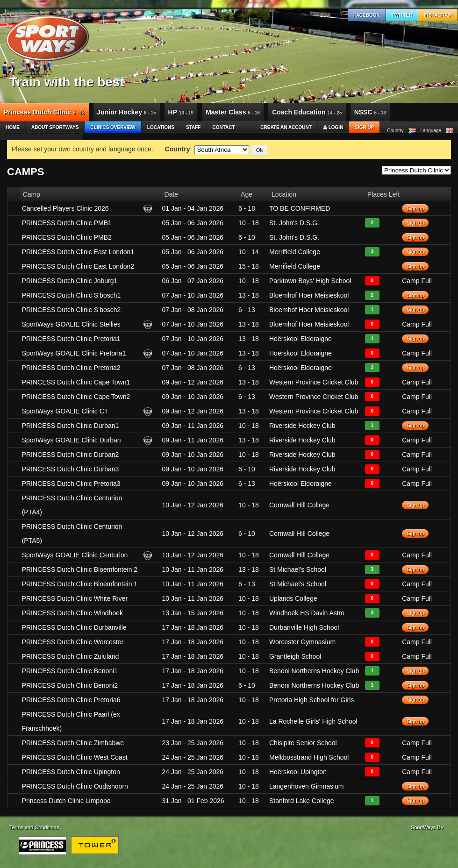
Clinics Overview (113, 127)
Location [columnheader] (284, 194)
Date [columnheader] (172, 194)
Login (333, 127)
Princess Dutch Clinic (44, 112)
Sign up (364, 127)
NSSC (370, 112)
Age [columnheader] (247, 194)
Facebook (367, 15)
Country (178, 149)
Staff (193, 127)
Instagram (438, 15)
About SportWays (55, 127)
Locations (161, 127)
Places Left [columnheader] (383, 194)
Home (13, 127)
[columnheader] (14, 194)
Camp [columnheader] (32, 194)
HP (181, 112)
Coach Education (307, 112)
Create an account (286, 127)
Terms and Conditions (34, 827)
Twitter (402, 15)
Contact (223, 127)
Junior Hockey (127, 112)
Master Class (233, 112)
